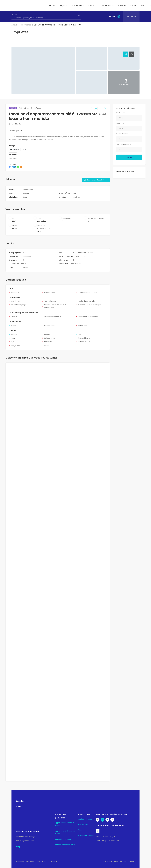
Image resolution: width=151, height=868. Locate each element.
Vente (19, 807)
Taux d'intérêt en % (124, 144)
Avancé (112, 16)
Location (20, 801)
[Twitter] (13, 167)
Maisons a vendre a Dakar (65, 845)
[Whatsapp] (18, 167)
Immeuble (42, 221)
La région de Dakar (85, 819)
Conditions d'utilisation (25, 861)
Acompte (120, 123)
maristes (77, 197)
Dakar (75, 193)
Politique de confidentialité (47, 861)
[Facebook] (10, 167)
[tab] (126, 54)
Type (86, 17)
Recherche (131, 16)
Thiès (80, 830)
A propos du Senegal (86, 836)
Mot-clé (15, 15)
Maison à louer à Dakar (64, 839)
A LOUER (83, 256)
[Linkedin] (15, 167)
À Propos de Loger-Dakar (28, 831)
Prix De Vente (121, 113)
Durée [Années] (122, 134)
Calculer (129, 157)
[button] (75, 801)
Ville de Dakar (83, 825)
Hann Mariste (15, 124)
